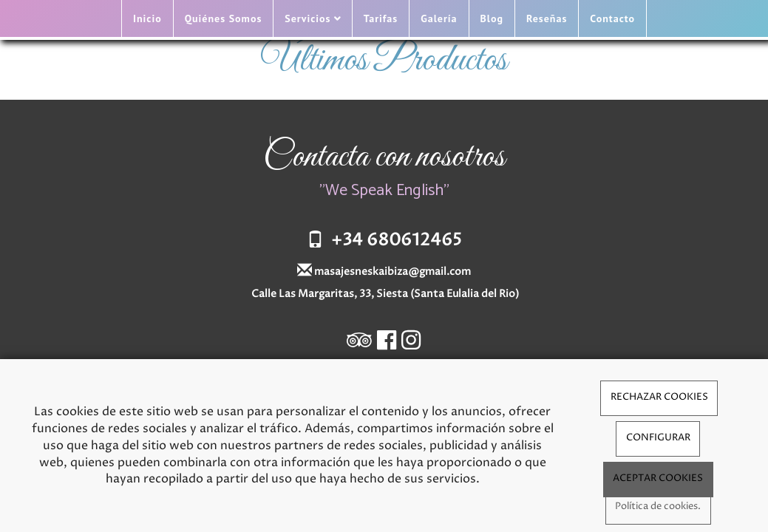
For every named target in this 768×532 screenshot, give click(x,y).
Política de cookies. (658, 507)
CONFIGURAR (658, 438)
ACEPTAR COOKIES (658, 478)
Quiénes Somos (224, 18)
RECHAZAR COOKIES (659, 397)
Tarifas (381, 18)
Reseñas (547, 18)
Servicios (312, 18)
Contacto (612, 18)
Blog (492, 18)
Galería (439, 18)
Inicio (147, 18)
